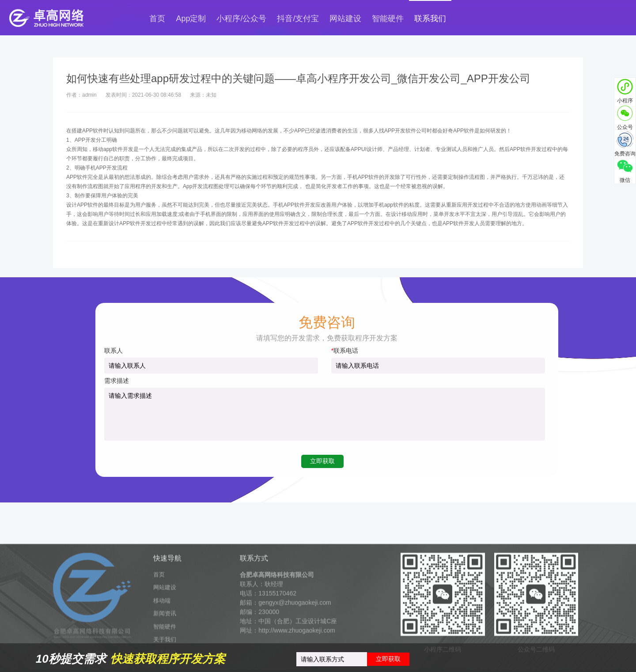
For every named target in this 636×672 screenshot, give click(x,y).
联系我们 (430, 19)
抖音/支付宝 (298, 19)
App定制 (191, 19)
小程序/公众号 (241, 19)
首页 (157, 19)
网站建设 (345, 19)
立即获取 (388, 659)
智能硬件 (388, 19)
